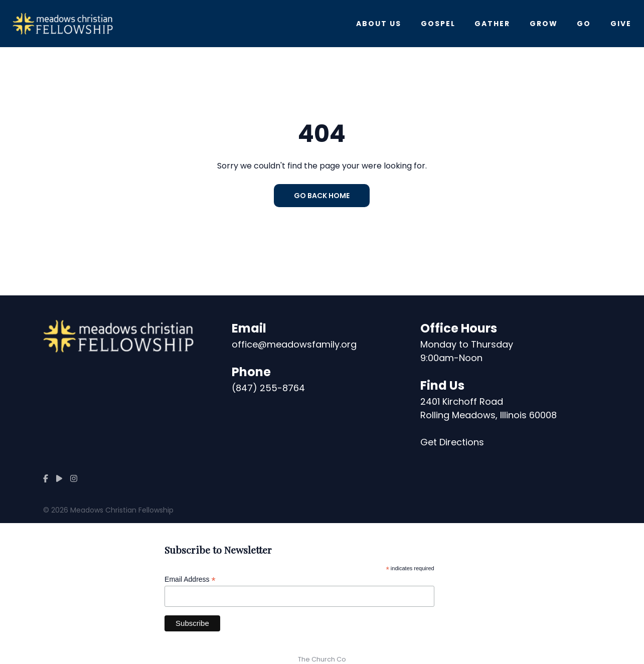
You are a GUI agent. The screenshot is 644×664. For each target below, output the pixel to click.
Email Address (190, 579)
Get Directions (452, 442)
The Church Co (322, 659)
